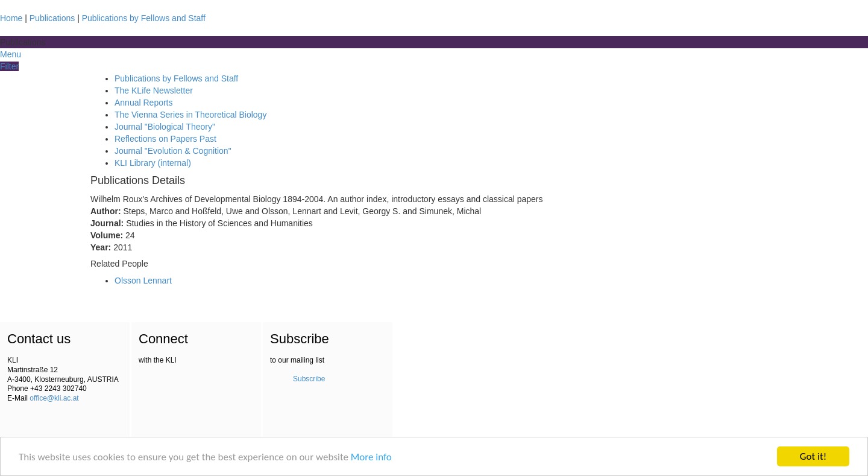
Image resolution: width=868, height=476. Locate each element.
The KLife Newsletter (154, 90)
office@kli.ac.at (54, 398)
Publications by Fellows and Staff (144, 18)
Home (11, 18)
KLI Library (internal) (153, 163)
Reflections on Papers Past (165, 139)
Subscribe (309, 379)
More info (371, 457)
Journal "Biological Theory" (165, 127)
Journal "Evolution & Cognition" (173, 151)
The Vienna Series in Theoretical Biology (190, 115)
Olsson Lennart (143, 281)
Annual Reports (144, 103)
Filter (9, 66)
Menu (11, 54)
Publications (52, 18)
